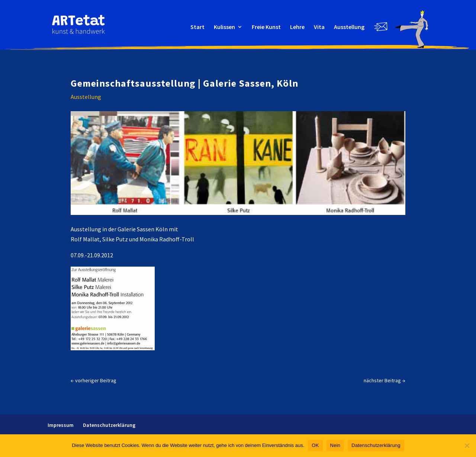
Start (197, 27)
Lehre (297, 27)
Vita (319, 27)
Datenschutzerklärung (376, 445)
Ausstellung (349, 27)
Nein (335, 445)
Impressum (61, 425)
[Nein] (467, 445)
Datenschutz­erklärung (109, 425)
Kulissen (224, 27)
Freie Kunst (266, 27)
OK (315, 445)
